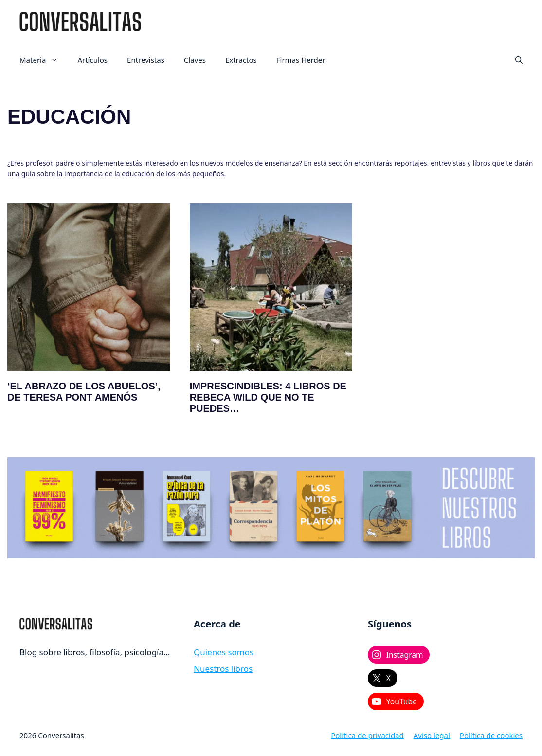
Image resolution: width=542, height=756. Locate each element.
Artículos (92, 60)
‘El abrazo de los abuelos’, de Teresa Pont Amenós (84, 392)
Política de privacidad (367, 735)
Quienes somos (224, 652)
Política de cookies (491, 735)
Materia (44, 60)
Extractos (241, 60)
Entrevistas (146, 60)
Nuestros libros (223, 669)
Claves (195, 60)
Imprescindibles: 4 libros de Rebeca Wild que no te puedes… (268, 397)
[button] (519, 60)
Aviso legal (432, 735)
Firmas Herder (301, 60)
